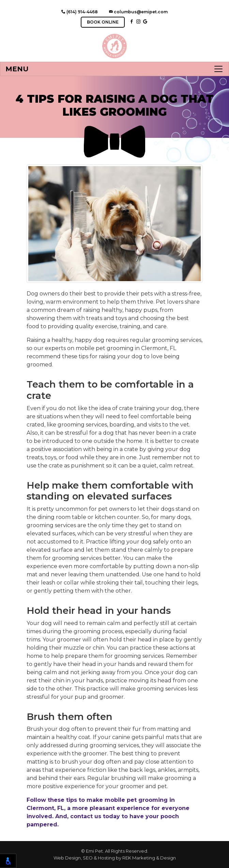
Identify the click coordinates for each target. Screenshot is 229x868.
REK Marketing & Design (149, 858)
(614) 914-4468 (80, 12)
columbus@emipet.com (138, 12)
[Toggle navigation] (114, 69)
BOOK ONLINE (103, 22)
